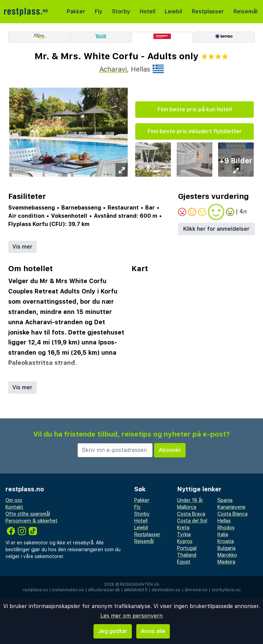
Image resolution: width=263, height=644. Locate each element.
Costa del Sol (192, 521)
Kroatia (226, 541)
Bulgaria (227, 548)
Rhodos (226, 528)
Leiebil (173, 11)
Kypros (185, 541)
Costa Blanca (233, 514)
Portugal (187, 548)
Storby (121, 11)
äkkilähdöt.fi (136, 590)
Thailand (187, 555)
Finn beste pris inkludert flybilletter (195, 131)
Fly (99, 11)
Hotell (148, 11)
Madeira (226, 562)
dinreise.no (196, 590)
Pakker (76, 11)
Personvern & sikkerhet (32, 521)
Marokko (227, 555)
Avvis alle (153, 631)
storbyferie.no (226, 590)
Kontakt (14, 507)
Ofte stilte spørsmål (28, 514)
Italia (223, 534)
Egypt (184, 562)
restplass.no (35, 590)
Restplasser (208, 11)
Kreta (183, 528)
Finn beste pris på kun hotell (195, 109)
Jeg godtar (113, 631)
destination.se (166, 590)
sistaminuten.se (68, 590)
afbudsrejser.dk (104, 590)
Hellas (224, 521)
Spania (225, 500)
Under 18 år (190, 500)
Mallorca (187, 507)
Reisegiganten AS (140, 584)
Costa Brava (191, 514)
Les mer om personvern (131, 616)
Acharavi (113, 69)
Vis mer (22, 247)
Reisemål (246, 11)
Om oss (14, 500)
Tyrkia (184, 534)
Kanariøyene (231, 507)
